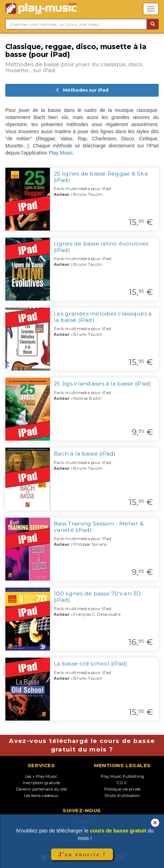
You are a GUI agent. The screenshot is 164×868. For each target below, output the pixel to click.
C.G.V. (122, 783)
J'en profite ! (82, 854)
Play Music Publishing (122, 776)
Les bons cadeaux (41, 796)
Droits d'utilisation (122, 796)
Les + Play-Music (41, 776)
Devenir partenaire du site (41, 789)
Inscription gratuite (41, 783)
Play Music (61, 153)
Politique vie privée (122, 789)
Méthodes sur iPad (82, 90)
